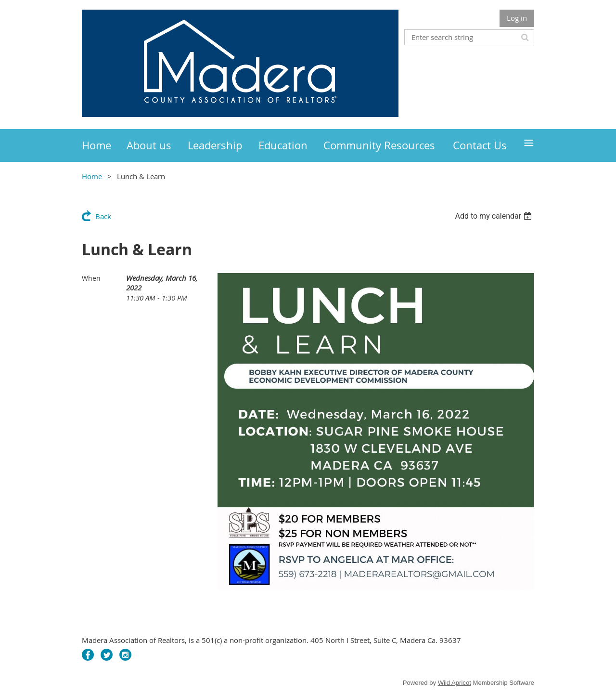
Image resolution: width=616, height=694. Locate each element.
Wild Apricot (455, 683)
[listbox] (494, 216)
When (91, 278)
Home (92, 176)
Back (103, 216)
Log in (517, 18)
